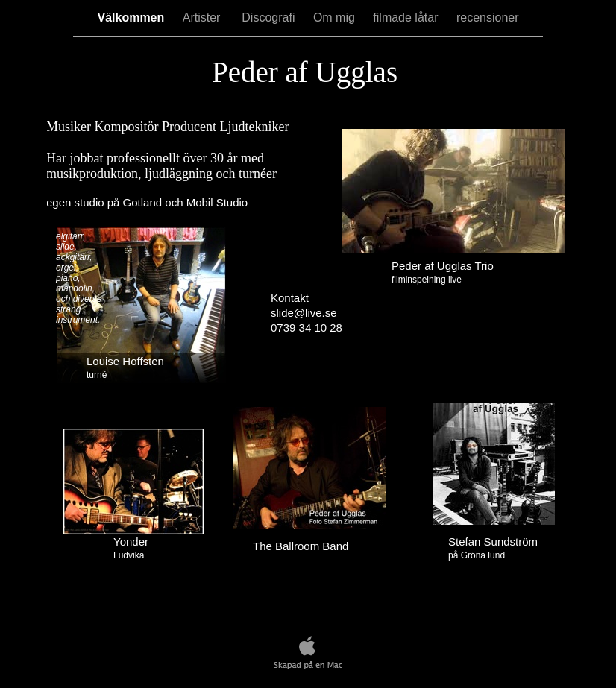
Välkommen (132, 18)
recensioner (488, 18)
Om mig (336, 18)
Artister (205, 18)
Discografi (270, 18)
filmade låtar (407, 18)
